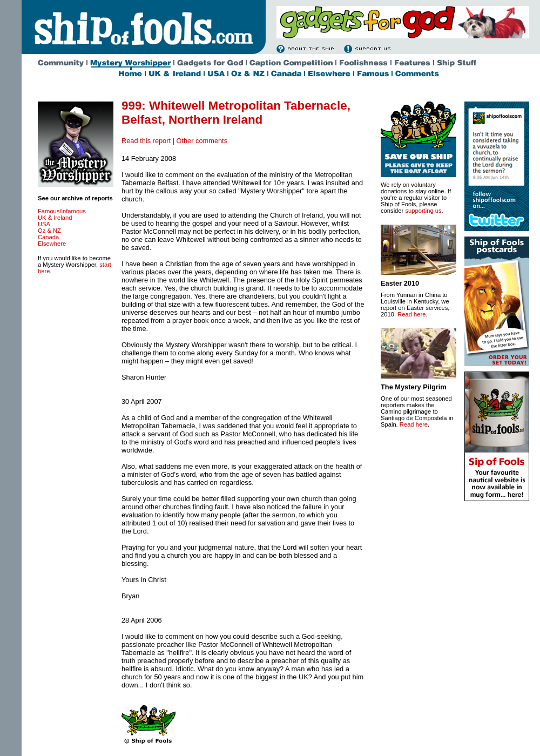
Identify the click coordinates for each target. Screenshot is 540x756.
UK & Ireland (55, 218)
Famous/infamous (62, 211)
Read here (411, 314)
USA (44, 224)
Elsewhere (52, 244)
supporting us (423, 211)
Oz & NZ (49, 231)
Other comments (202, 141)
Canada (48, 237)
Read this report (146, 141)
